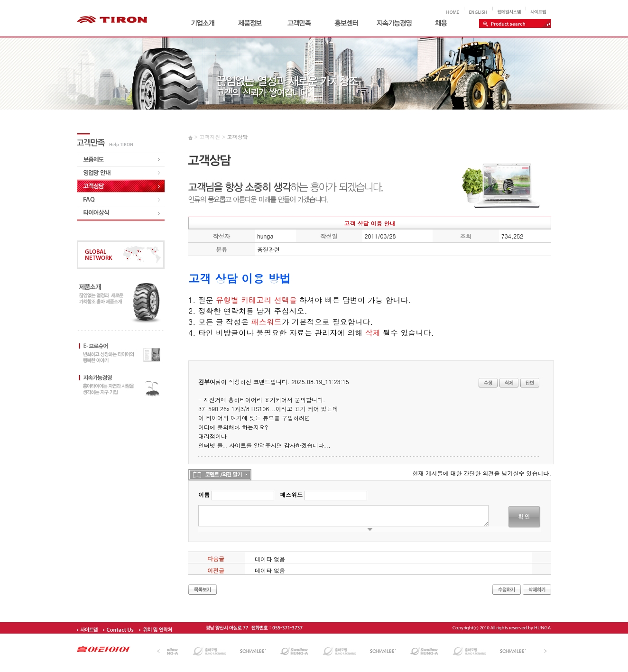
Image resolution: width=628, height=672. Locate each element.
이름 (204, 494)
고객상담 (237, 137)
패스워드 (291, 494)
